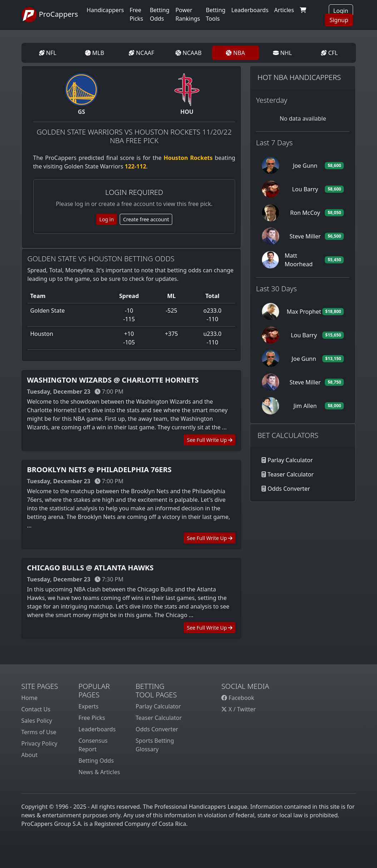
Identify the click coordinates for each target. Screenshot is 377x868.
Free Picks (92, 718)
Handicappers (105, 10)
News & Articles (99, 772)
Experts (88, 706)
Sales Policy (37, 721)
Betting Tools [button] (216, 14)
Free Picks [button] (137, 14)
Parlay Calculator (290, 460)
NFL (48, 53)
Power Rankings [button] (188, 14)
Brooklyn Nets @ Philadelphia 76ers (100, 470)
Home (30, 698)
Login (341, 11)
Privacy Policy (39, 743)
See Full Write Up (210, 440)
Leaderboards (250, 10)
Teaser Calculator (291, 474)
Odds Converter (289, 489)
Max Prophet (304, 312)
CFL (329, 53)
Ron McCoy (305, 213)
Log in (106, 219)
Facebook (238, 698)
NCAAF (141, 53)
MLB (95, 53)
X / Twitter (238, 709)
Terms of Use (39, 732)
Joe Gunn (305, 166)
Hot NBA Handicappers (299, 77)
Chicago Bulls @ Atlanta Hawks (90, 568)
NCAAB (188, 53)
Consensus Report (93, 745)
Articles (284, 10)
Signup (339, 20)
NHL (282, 53)
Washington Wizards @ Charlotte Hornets (113, 380)
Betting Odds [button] (160, 14)
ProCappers (50, 15)
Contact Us (36, 709)
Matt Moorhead (299, 260)
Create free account (146, 219)
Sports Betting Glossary (155, 745)
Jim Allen (305, 406)
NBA (235, 53)
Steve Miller (305, 236)
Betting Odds (96, 761)
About (29, 755)
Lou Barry (305, 189)
